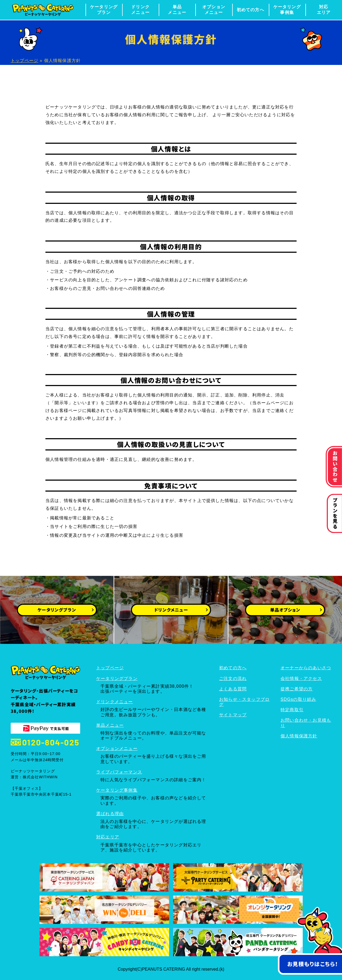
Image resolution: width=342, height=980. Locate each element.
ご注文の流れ (233, 678)
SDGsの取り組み (298, 699)
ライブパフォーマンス (119, 772)
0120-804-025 (45, 742)
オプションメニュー (214, 10)
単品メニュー (177, 10)
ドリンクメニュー (140, 10)
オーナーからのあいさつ (306, 668)
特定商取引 (292, 710)
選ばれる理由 (110, 814)
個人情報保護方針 (299, 736)
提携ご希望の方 (297, 689)
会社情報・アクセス (301, 678)
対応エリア (324, 10)
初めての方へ (250, 10)
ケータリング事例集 (287, 10)
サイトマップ (233, 715)
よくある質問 (233, 689)
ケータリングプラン (104, 10)
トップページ (24, 61)
